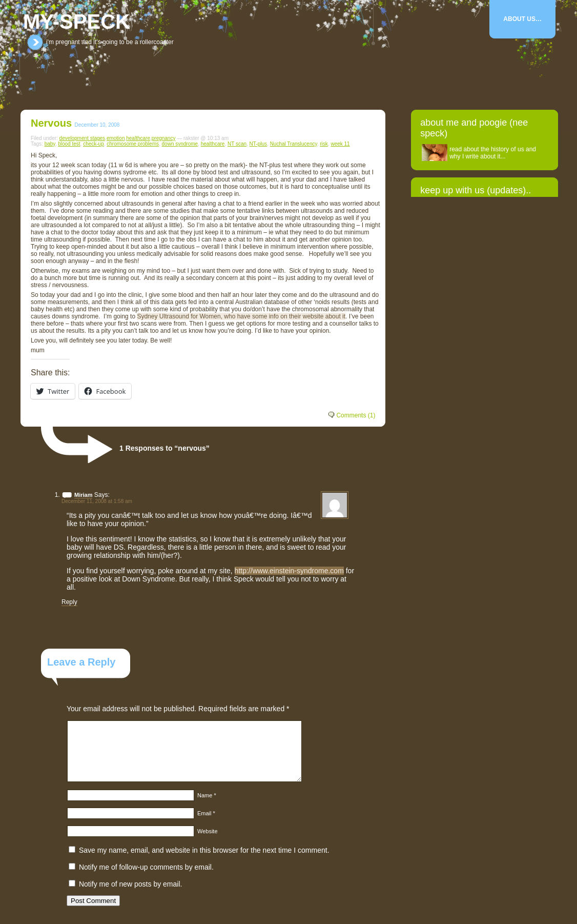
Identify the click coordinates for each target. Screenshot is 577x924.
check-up (94, 144)
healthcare (138, 138)
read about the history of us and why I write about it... (493, 153)
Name (207, 795)
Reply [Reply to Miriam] (69, 602)
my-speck (77, 22)
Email (206, 813)
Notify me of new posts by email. (131, 884)
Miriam (83, 495)
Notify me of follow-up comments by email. (146, 867)
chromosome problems (133, 144)
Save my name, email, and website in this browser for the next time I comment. (204, 850)
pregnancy (164, 138)
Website (208, 831)
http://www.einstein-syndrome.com (289, 571)
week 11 (340, 144)
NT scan (237, 144)
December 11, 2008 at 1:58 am (97, 501)
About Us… (522, 19)
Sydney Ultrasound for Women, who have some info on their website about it (241, 316)
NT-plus (258, 144)
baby (50, 144)
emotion (116, 138)
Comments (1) (356, 415)
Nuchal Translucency (294, 144)
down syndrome (180, 144)
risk (324, 144)
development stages (83, 138)
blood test (69, 144)
